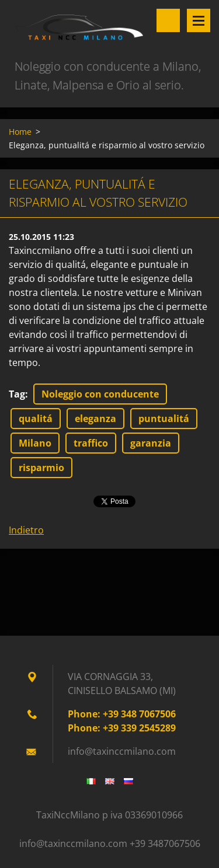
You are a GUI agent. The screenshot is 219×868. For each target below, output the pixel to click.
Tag (17, 394)
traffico (91, 443)
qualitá (36, 419)
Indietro (26, 530)
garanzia (151, 443)
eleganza (95, 419)
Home (20, 132)
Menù (199, 20)
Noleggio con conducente (100, 394)
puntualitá (164, 419)
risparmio (41, 468)
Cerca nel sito (168, 20)
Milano (35, 443)
